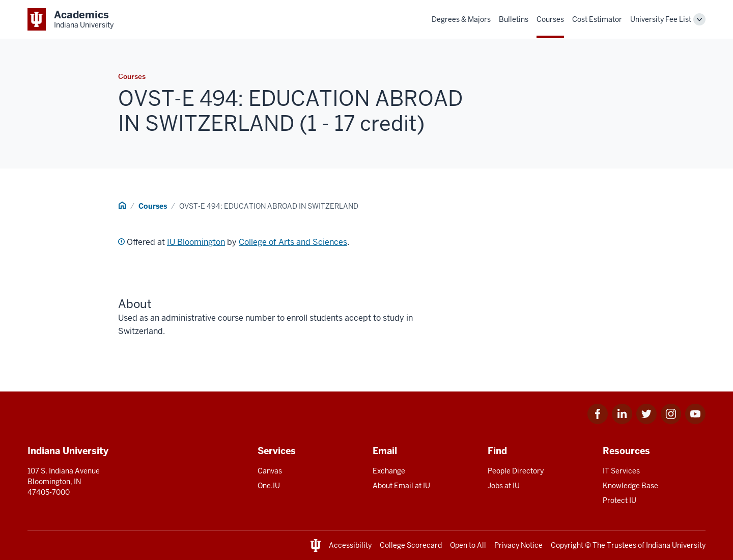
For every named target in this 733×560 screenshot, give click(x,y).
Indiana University (676, 545)
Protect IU (619, 500)
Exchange (389, 471)
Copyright (567, 545)
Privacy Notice (518, 545)
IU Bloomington (196, 242)
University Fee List (661, 19)
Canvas (270, 471)
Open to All (468, 545)
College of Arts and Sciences (293, 242)
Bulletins (514, 19)
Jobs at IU (504, 486)
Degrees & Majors (461, 19)
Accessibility (350, 545)
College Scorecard (411, 545)
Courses (550, 19)
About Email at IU (401, 486)
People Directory (516, 471)
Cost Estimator (597, 19)
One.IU (269, 486)
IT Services (621, 471)
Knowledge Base (630, 486)
